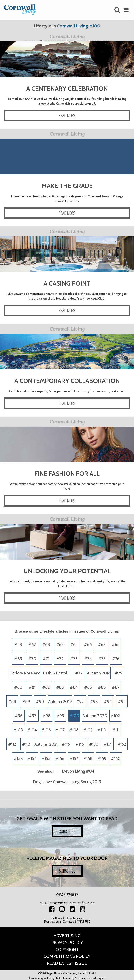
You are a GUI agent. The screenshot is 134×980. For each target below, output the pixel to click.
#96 (19, 716)
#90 (40, 701)
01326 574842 (67, 895)
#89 (26, 701)
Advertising (67, 936)
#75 (102, 659)
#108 (74, 730)
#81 (32, 687)
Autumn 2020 (95, 716)
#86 (102, 687)
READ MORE (67, 115)
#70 (32, 659)
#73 (74, 659)
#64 (60, 645)
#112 (12, 744)
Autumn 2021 (46, 744)
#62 (32, 645)
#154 (32, 758)
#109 (88, 730)
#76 (116, 659)
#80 (18, 687)
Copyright (67, 949)
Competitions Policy (67, 956)
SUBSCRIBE (67, 831)
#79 (119, 673)
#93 (94, 701)
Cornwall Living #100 (79, 26)
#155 (46, 758)
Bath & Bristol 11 (57, 673)
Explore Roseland (25, 673)
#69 (18, 659)
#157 (74, 758)
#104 (32, 730)
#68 (116, 645)
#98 (47, 716)
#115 (66, 744)
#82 (46, 687)
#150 (94, 744)
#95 (122, 701)
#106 (46, 730)
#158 (88, 758)
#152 (122, 744)
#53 (18, 645)
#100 (74, 716)
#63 (46, 645)
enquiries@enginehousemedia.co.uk (67, 902)
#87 (116, 687)
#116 (80, 744)
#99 (60, 716)
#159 (102, 758)
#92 (80, 701)
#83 (60, 687)
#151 (108, 744)
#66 (88, 645)
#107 (60, 730)
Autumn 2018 (99, 673)
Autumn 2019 (60, 701)
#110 (102, 730)
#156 (60, 758)
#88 (12, 701)
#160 (116, 758)
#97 (33, 716)
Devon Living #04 (78, 771)
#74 (88, 659)
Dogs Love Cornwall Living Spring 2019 (67, 782)
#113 (26, 744)
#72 (60, 659)
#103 (18, 730)
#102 (115, 716)
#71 (46, 659)
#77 (79, 673)
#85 (88, 687)
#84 (74, 687)
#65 (74, 645)
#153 (18, 758)
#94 (108, 701)
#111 (116, 730)
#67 (102, 645)
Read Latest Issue (67, 963)
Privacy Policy (67, 943)
